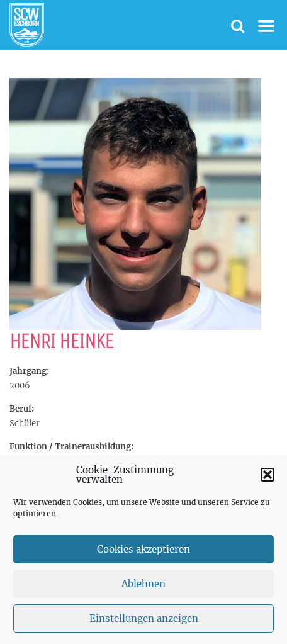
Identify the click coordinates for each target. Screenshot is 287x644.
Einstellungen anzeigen (144, 624)
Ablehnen (143, 590)
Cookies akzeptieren (143, 555)
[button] (267, 480)
